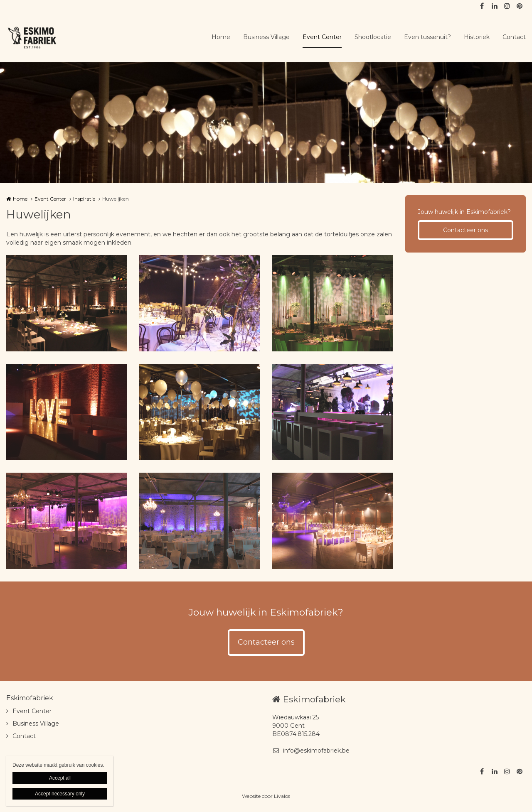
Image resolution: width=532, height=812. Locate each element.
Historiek (477, 37)
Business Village (266, 37)
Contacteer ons (465, 230)
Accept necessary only (60, 794)
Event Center (322, 37)
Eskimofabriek (30, 698)
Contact (514, 37)
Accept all (60, 778)
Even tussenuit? (427, 37)
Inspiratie (84, 199)
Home (221, 37)
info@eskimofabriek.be (311, 751)
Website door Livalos (266, 796)
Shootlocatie (373, 37)
